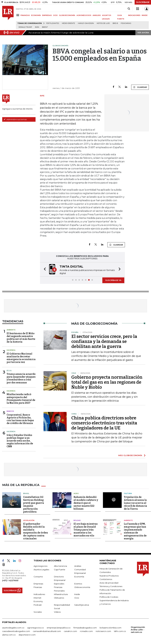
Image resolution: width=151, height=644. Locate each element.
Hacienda (11, 350)
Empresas (38, 584)
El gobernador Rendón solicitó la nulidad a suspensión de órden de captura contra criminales (36, 531)
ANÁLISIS (97, 15)
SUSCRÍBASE (143, 2)
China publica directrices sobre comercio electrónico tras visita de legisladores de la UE (104, 423)
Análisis (78, 566)
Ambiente (11, 330)
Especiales (59, 584)
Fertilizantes (53, 23)
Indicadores (39, 594)
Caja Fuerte (60, 570)
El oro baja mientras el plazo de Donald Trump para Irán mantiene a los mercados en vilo (86, 530)
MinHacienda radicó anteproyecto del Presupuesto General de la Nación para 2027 (21, 399)
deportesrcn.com (27, 635)
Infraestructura (61, 594)
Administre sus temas (15, 119)
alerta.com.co (9, 635)
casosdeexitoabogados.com (16, 631)
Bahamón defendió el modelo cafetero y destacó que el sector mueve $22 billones (86, 503)
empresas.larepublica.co (59, 628)
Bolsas (77, 520)
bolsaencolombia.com (111, 628)
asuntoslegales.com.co (13, 628)
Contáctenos (106, 579)
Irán (37, 27)
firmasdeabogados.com (85, 628)
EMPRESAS (47, 15)
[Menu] (18, 15)
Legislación (29, 520)
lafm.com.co (120, 631)
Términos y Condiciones (111, 586)
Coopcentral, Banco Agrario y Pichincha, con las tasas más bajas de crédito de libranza (20, 419)
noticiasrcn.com (103, 631)
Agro (76, 493)
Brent (45, 27)
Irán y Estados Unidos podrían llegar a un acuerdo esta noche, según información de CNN (20, 441)
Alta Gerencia (60, 566)
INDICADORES (134, 15)
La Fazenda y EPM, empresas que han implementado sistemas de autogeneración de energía (135, 531)
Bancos (10, 411)
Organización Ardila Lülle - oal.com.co (138, 630)
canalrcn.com (70, 631)
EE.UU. (9, 371)
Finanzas (38, 587)
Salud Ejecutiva (82, 605)
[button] (44, 269)
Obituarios (59, 598)
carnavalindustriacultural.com (47, 631)
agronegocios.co (36, 628)
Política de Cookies (109, 597)
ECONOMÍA (36, 15)
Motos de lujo (103, 23)
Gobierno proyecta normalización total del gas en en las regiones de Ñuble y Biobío (107, 382)
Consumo (38, 577)
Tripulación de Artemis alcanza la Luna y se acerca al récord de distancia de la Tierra (135, 503)
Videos (57, 612)
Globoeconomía (82, 587)
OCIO (55, 15)
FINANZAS (25, 15)
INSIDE (145, 15)
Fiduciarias (126, 23)
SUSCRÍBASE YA (113, 280)
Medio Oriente (68, 23)
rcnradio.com (86, 631)
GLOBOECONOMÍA (67, 15)
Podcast (38, 605)
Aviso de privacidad (109, 583)
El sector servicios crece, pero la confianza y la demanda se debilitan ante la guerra (104, 341)
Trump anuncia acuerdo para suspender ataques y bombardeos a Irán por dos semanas (21, 378)
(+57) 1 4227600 (10, 580)
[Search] (129, 9)
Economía (79, 577)
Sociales (38, 612)
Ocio (77, 598)
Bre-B (115, 23)
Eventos (78, 584)
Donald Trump (25, 27)
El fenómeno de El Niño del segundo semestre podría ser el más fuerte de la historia (21, 338)
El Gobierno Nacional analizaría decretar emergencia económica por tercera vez (21, 358)
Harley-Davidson (86, 23)
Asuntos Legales (41, 570)
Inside (77, 594)
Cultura (128, 493)
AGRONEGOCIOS (84, 15)
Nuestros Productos (109, 576)
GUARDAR (140, 87)
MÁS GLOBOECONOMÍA (130, 455)
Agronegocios (40, 566)
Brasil (26, 493)
